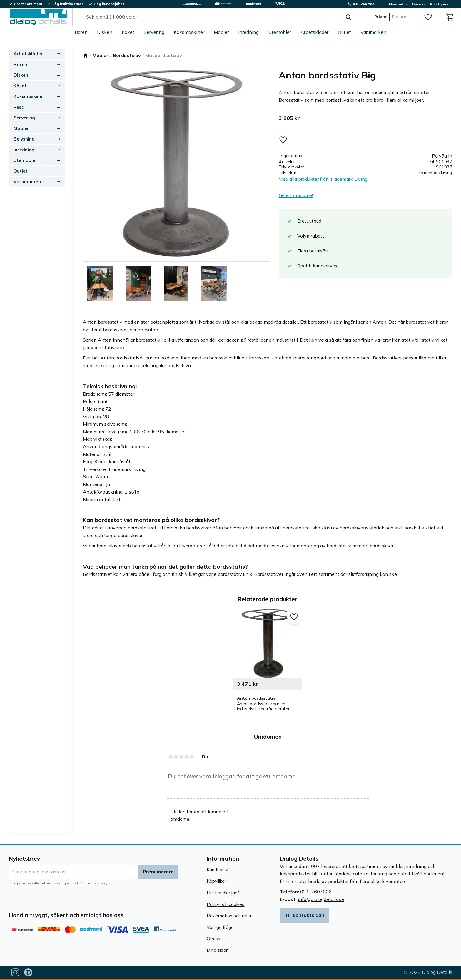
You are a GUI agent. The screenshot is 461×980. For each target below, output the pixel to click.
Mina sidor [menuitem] (398, 4)
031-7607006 (316, 892)
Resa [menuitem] (19, 107)
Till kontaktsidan (304, 915)
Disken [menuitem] (105, 32)
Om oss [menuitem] (419, 4)
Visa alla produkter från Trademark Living (323, 179)
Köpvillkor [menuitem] (216, 881)
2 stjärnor (176, 757)
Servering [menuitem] (154, 32)
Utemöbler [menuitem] (280, 32)
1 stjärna (171, 757)
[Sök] (348, 17)
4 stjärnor (186, 757)
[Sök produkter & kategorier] (212, 17)
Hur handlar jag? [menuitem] (223, 893)
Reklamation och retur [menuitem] (229, 916)
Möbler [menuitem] (221, 32)
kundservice (326, 266)
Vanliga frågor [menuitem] (221, 927)
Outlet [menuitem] (344, 32)
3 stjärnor (181, 757)
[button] (428, 17)
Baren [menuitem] (81, 32)
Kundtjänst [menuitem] (440, 4)
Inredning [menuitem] (248, 32)
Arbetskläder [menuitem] (314, 32)
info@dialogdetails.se (321, 899)
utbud (315, 221)
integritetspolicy (96, 883)
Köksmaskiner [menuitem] (189, 32)
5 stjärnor (192, 757)
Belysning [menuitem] (24, 139)
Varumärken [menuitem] (373, 32)
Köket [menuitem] (128, 32)
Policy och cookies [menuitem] (226, 904)
